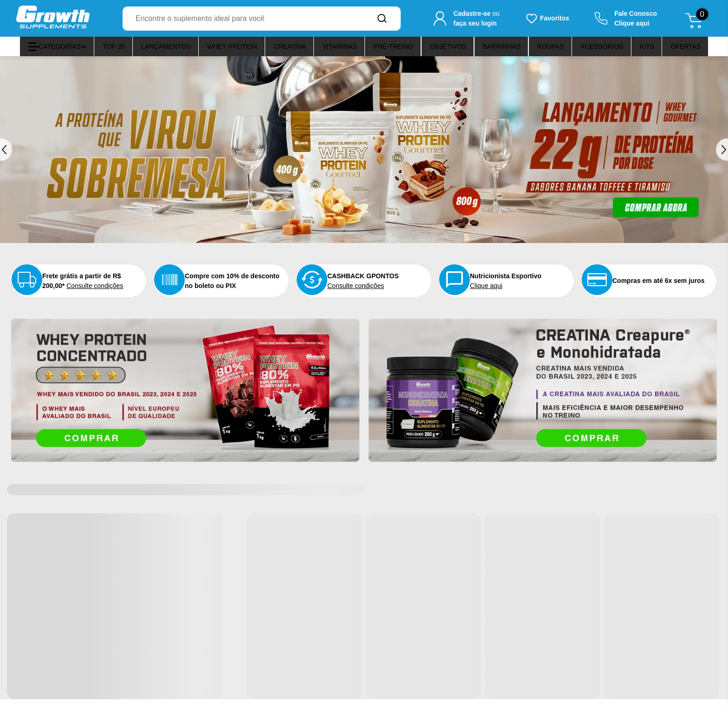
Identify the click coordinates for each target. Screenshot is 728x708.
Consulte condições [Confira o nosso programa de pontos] (378, 290)
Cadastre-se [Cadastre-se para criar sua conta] (472, 13)
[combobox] (243, 19)
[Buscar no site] (382, 19)
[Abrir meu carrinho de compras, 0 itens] (697, 19)
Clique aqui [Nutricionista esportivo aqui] (508, 290)
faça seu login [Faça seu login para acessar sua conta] (475, 23)
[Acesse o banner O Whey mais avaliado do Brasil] (185, 399)
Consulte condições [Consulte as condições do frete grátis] (93, 295)
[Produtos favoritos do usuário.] (547, 19)
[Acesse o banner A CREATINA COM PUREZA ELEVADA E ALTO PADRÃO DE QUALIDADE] (543, 399)
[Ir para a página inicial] (53, 18)
